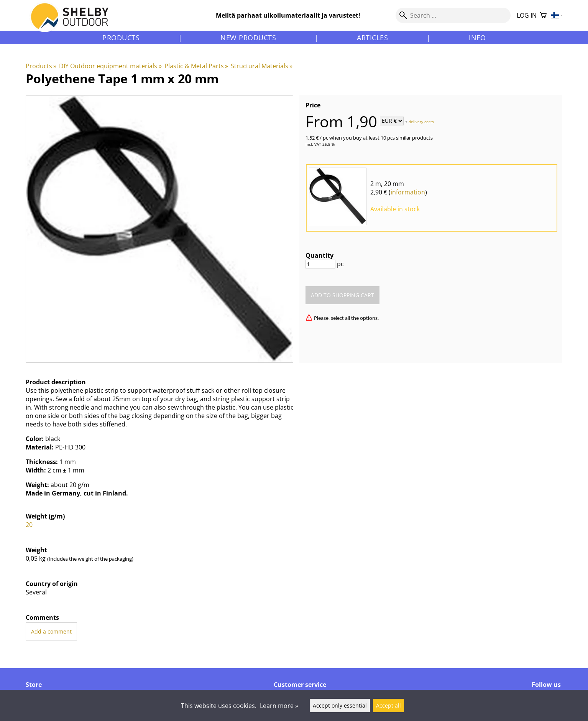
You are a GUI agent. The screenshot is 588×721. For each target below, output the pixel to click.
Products (121, 38)
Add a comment (51, 631)
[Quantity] (320, 264)
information (408, 192)
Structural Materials (262, 66)
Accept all (388, 705)
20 (29, 525)
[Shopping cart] (543, 16)
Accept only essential (340, 705)
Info (477, 38)
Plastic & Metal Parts (196, 66)
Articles (372, 38)
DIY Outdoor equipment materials (110, 66)
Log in (527, 15)
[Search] (453, 15)
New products (248, 38)
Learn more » (279, 706)
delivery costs (421, 121)
